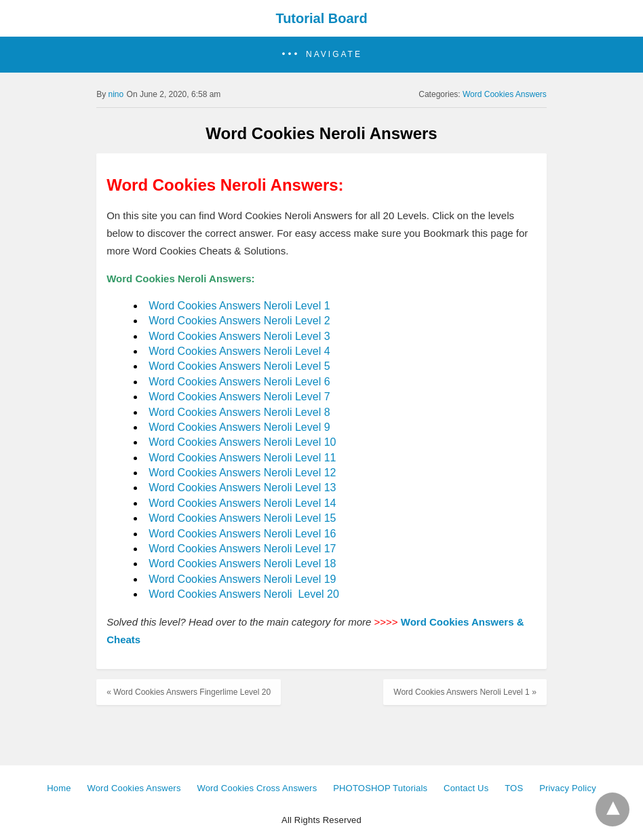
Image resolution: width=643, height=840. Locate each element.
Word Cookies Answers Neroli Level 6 (239, 382)
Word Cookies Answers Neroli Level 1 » (465, 692)
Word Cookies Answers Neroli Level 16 (242, 534)
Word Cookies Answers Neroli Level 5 (239, 366)
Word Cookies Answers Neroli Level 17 (242, 549)
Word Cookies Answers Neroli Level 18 (242, 564)
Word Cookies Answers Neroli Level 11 (242, 458)
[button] (321, 55)
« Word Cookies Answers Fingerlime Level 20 (189, 692)
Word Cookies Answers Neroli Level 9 (239, 427)
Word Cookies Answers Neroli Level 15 (242, 518)
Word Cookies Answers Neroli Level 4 (239, 351)
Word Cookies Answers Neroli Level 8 (239, 412)
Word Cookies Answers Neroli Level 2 (239, 321)
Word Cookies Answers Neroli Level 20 (244, 594)
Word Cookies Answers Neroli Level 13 (242, 488)
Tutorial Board (321, 18)
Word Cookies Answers (505, 94)
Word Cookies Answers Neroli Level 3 (239, 336)
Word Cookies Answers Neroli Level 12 (242, 473)
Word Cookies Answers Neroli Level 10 (242, 442)
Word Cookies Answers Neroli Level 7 (239, 397)
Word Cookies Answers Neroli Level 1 (239, 306)
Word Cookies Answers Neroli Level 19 (242, 579)
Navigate (334, 54)
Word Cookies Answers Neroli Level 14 (242, 503)
